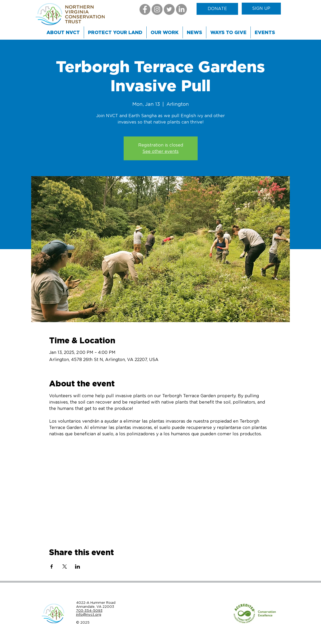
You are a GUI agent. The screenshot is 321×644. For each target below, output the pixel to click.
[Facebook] (145, 9)
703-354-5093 (89, 611)
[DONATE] (217, 9)
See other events (160, 152)
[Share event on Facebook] (52, 567)
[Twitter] (169, 9)
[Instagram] (157, 9)
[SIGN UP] (261, 9)
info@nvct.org (89, 615)
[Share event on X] (65, 567)
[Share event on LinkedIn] (78, 567)
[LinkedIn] (181, 9)
